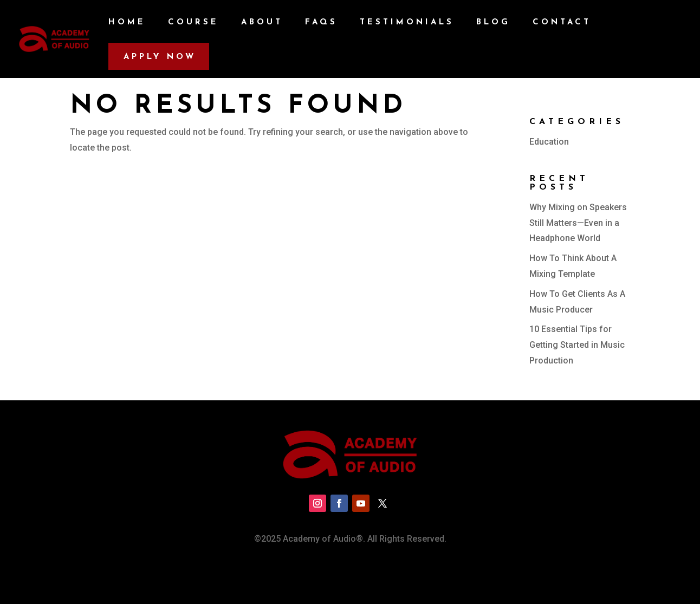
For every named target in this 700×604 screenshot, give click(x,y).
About (262, 23)
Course (193, 23)
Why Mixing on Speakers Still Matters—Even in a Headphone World (578, 223)
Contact (562, 23)
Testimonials (407, 23)
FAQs (321, 23)
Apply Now (160, 57)
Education (549, 142)
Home (127, 23)
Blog (493, 23)
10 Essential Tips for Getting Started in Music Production (577, 345)
